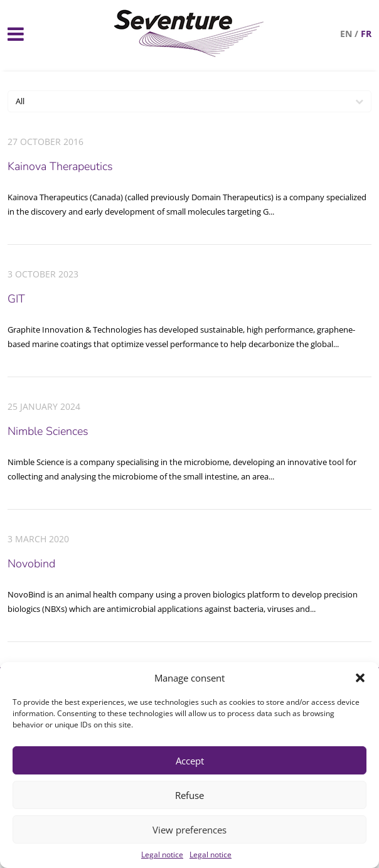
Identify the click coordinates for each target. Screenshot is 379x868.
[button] (360, 678)
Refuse (189, 795)
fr (366, 34)
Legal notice (162, 855)
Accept (190, 761)
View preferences (189, 830)
